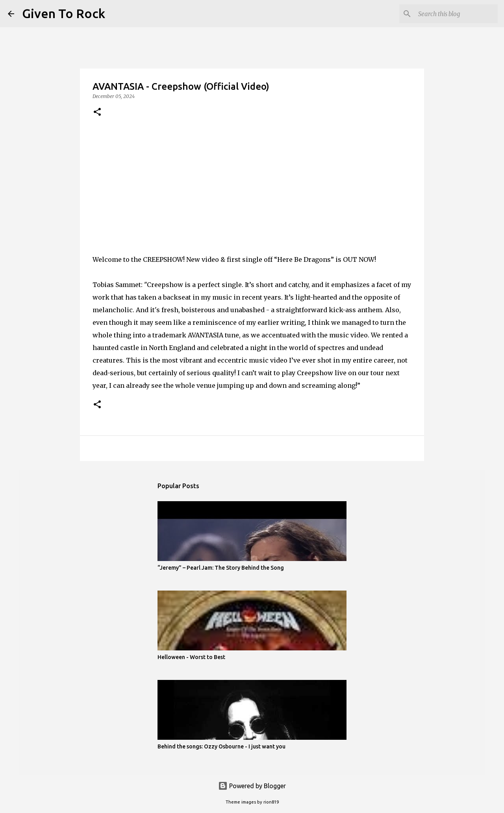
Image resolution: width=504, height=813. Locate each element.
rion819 (271, 802)
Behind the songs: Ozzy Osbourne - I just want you (221, 746)
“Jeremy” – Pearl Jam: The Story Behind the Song (221, 568)
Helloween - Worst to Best (191, 657)
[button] (97, 112)
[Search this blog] (456, 14)
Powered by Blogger (252, 786)
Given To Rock (64, 13)
